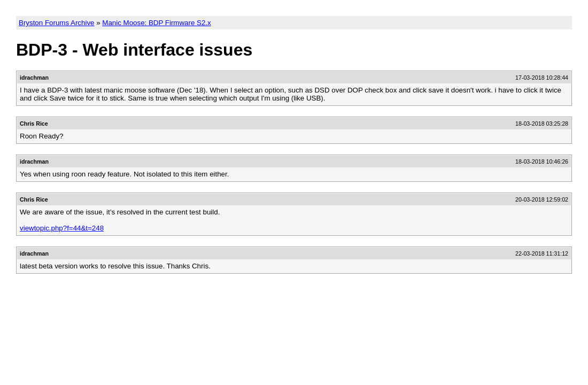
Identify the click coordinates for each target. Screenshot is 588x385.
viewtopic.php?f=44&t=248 (62, 228)
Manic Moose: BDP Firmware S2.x (156, 23)
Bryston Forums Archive (56, 23)
